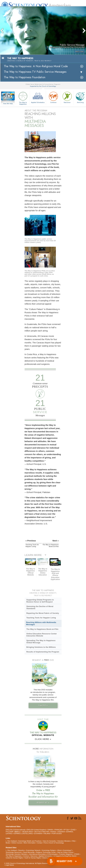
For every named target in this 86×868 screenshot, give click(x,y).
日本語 (73, 830)
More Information (30, 843)
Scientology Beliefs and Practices (30, 841)
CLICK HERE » (43, 739)
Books (8, 843)
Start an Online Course (65, 852)
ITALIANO (47, 833)
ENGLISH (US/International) (15, 830)
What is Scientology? (65, 850)
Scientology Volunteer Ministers (17, 854)
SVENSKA (61, 832)
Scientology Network (33, 850)
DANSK (50, 830)
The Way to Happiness (23, 98)
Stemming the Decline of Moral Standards (40, 607)
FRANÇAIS (58, 830)
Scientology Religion (49, 850)
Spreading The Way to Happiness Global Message (41, 642)
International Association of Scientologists (43, 854)
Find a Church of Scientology (54, 843)
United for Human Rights (14, 858)
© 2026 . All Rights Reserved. (27, 863)
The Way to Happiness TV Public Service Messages (35, 72)
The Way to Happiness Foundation (25, 77)
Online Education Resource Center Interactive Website (42, 635)
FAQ (73, 841)
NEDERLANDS (28, 832)
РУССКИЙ (9, 832)
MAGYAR (46, 832)
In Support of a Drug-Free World (65, 856)
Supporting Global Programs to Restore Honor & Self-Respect (40, 601)
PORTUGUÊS (57, 833)
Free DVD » (43, 705)
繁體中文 (18, 832)
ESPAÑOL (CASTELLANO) (23, 833)
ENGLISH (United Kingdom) (36, 830)
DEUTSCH (38, 832)
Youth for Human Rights (32, 858)
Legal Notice (10, 865)
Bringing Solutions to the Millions (41, 647)
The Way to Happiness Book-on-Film (42, 629)
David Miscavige (29, 852)
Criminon (53, 97)
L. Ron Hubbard (11, 841)
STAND (77, 854)
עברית (66, 830)
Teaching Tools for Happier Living (41, 618)
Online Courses (17, 843)
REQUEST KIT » (43, 803)
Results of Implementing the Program (43, 652)
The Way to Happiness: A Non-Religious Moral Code (36, 66)
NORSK (53, 832)
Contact (40, 843)
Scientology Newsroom (14, 852)
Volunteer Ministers (64, 841)
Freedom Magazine (66, 854)
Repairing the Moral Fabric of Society (43, 613)
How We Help (8, 104)
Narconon (67, 97)
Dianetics (21, 850)
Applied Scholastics (38, 97)
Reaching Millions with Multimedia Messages (41, 623)
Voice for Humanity (49, 841)
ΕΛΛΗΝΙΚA (38, 833)
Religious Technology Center (46, 852)
